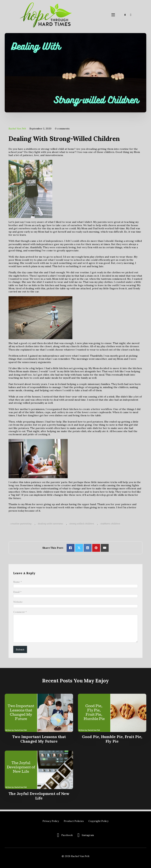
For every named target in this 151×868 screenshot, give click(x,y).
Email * (17, 592)
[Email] (105, 548)
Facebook (67, 835)
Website (18, 602)
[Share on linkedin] (88, 548)
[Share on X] (79, 548)
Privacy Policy (51, 821)
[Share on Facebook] (71, 548)
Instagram (88, 835)
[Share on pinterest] (96, 548)
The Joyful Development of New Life (39, 798)
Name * (18, 582)
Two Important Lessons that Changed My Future (39, 741)
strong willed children (82, 524)
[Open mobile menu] (113, 15)
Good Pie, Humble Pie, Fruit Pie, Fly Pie (112, 741)
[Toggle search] (125, 15)
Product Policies (74, 821)
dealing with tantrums (50, 524)
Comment (20, 612)
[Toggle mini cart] (131, 15)
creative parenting (21, 524)
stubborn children (110, 524)
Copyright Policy (98, 821)
